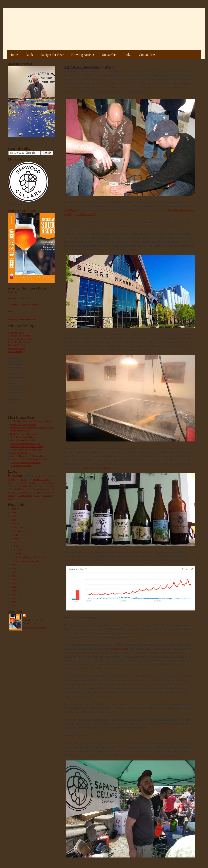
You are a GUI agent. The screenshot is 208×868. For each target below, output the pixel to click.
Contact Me (147, 55)
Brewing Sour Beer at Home (23, 424)
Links (127, 55)
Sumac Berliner (15, 351)
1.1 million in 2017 (86, 214)
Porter (42, 486)
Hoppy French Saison (20, 431)
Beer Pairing (47, 496)
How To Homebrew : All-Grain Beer (28, 456)
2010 (14, 594)
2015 (14, 576)
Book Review (48, 483)
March (17, 546)
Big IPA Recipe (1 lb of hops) (24, 434)
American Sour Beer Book (20, 492)
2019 (14, 524)
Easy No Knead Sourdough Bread (27, 450)
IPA (10, 483)
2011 (14, 591)
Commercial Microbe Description (23, 305)
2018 (14, 565)
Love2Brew (70, 210)
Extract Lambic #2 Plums (20, 342)
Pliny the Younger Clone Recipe (26, 462)
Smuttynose (89, 468)
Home (14, 55)
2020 (14, 520)
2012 (14, 587)
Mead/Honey (19, 489)
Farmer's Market (25, 496)
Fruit (37, 476)
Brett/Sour (16, 476)
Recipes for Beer (52, 55)
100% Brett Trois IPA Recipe (23, 437)
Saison (20, 483)
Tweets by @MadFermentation (22, 320)
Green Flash (103, 468)
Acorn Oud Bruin (16, 333)
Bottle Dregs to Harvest (19, 298)
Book (29, 55)
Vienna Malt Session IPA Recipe (25, 443)
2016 (14, 572)
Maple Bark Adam (16, 348)
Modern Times (41, 479)
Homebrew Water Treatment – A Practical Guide (32, 428)
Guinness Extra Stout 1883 (20, 339)
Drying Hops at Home (21, 465)
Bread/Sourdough (41, 489)
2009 (14, 598)
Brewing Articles (83, 55)
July (16, 535)
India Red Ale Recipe (21, 453)
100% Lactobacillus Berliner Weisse (27, 446)
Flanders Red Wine (17, 345)
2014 (14, 580)
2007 (14, 606)
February (18, 550)
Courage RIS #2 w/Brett (19, 336)
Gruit (48, 492)
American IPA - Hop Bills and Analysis (29, 459)
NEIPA (33, 483)
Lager (15, 486)
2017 (14, 568)
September (19, 531)
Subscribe (109, 55)
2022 (14, 516)
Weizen (11, 496)
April (17, 542)
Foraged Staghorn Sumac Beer (27, 561)
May (16, 539)
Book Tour (13, 292)
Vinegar (11, 499)
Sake (37, 496)
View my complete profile (34, 627)
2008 (14, 602)
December (19, 527)
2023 (14, 512)
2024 (14, 509)
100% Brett (28, 486)
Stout (23, 479)
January (18, 553)
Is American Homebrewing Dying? (29, 557)
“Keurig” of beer (119, 649)
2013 (14, 583)
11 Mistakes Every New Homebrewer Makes (31, 421)
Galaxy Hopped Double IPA (23, 440)
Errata (11, 311)
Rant (39, 492)
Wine (52, 486)
